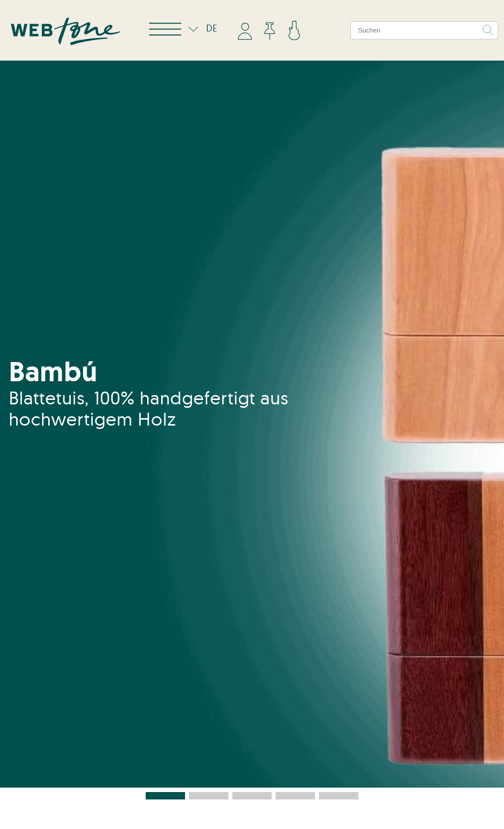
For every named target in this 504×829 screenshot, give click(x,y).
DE (201, 28)
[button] (165, 796)
